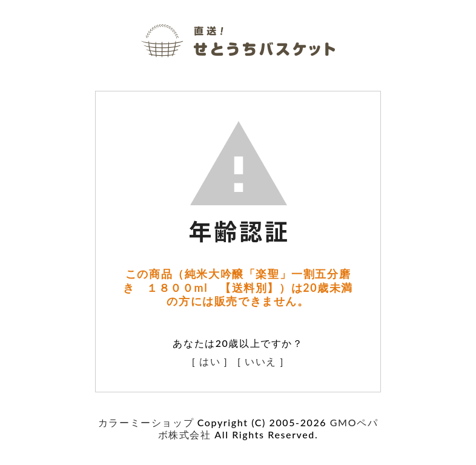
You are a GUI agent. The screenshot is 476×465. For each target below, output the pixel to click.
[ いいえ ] (261, 361)
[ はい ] (210, 361)
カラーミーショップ (146, 422)
